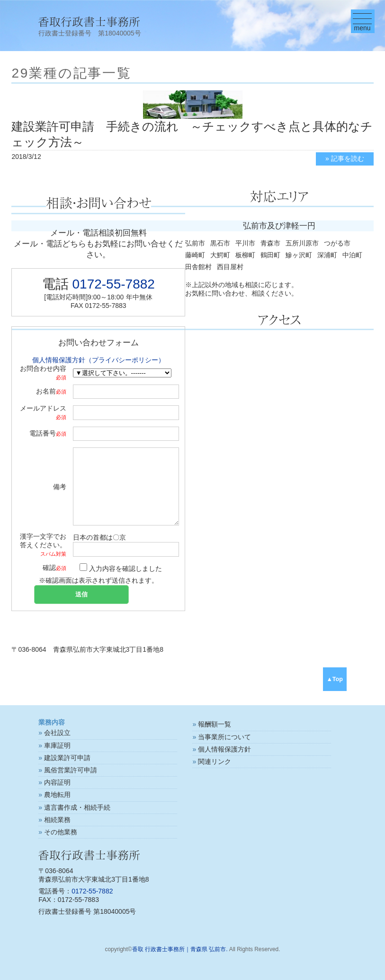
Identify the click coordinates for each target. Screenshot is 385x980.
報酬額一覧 (215, 724)
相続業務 (57, 820)
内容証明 (57, 782)
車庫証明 (57, 745)
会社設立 (57, 733)
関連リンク (215, 761)
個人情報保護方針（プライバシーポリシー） (98, 360)
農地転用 (57, 795)
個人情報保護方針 (224, 749)
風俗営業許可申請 (71, 770)
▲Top (335, 679)
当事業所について (224, 737)
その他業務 (61, 832)
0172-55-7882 (114, 284)
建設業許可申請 (67, 758)
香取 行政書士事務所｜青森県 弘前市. (180, 949)
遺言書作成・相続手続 (77, 807)
